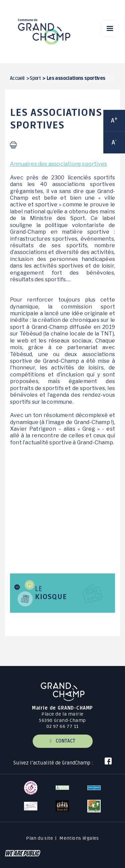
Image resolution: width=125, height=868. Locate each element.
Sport (35, 78)
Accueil (17, 78)
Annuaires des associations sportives (58, 164)
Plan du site (39, 838)
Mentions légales (79, 838)
